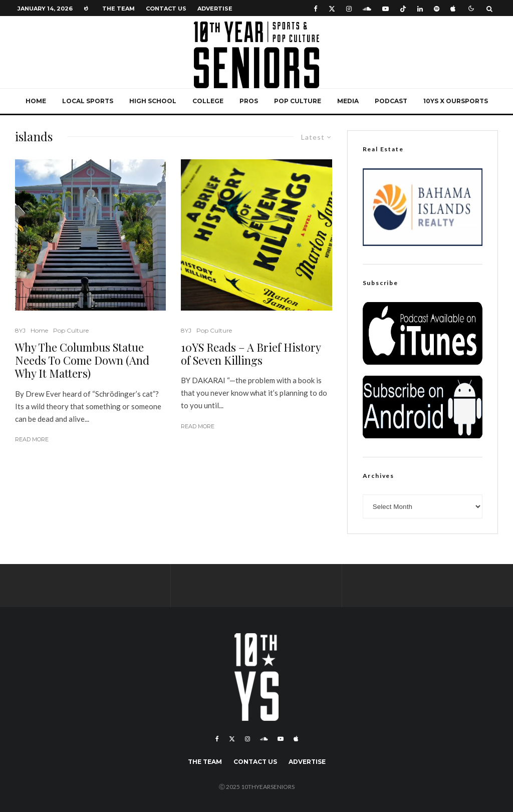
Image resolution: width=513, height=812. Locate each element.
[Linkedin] (420, 8)
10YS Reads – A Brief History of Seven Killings (251, 354)
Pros (249, 101)
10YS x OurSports (456, 101)
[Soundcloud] (367, 8)
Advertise (215, 9)
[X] (332, 8)
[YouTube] (386, 8)
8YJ (20, 330)
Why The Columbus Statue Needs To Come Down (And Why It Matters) (82, 360)
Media (348, 101)
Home (36, 101)
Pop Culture (298, 101)
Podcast (391, 101)
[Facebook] (316, 8)
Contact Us (166, 9)
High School (153, 101)
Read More (32, 439)
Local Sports (88, 101)
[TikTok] (403, 8)
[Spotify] (437, 8)
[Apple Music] (453, 8)
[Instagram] (349, 8)
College (208, 101)
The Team (118, 9)
